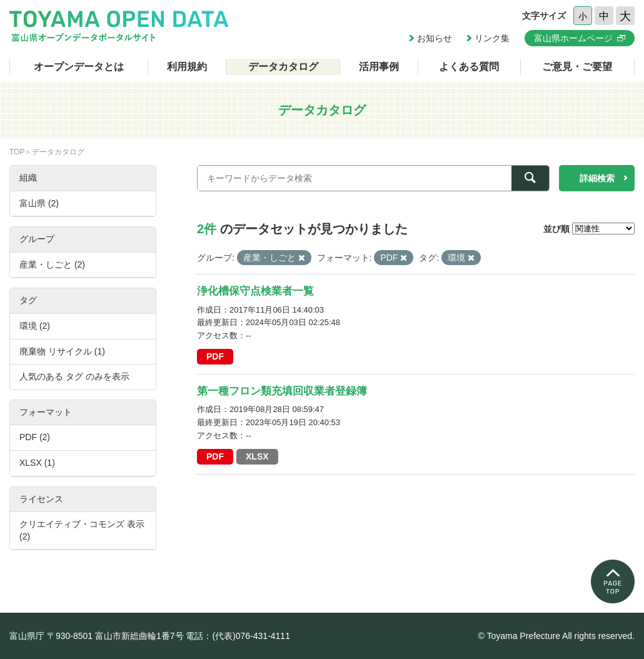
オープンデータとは (79, 67)
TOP (17, 152)
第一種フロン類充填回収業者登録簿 (282, 391)
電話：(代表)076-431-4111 (238, 636)
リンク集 (492, 38)
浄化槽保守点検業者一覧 (255, 291)
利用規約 (187, 67)
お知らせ (435, 38)
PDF (215, 356)
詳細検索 (597, 178)
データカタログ (283, 67)
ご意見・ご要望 (577, 67)
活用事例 (379, 67)
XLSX (257, 456)
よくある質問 (469, 67)
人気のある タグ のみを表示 (74, 376)
